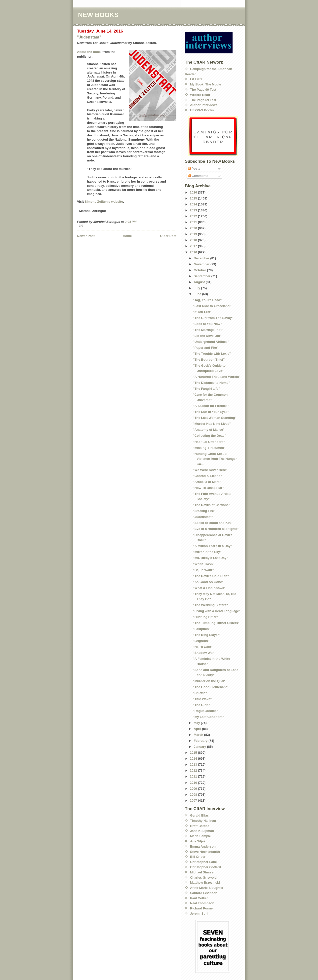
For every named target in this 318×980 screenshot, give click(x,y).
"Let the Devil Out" (207, 336)
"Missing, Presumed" (209, 448)
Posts (194, 169)
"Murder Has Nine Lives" (212, 424)
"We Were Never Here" (210, 470)
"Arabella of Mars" (207, 482)
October (200, 270)
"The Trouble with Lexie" (212, 354)
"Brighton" (201, 641)
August (200, 282)
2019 (194, 234)
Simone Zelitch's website (104, 202)
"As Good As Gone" (208, 582)
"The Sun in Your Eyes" (211, 412)
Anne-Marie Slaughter (207, 888)
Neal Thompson (202, 903)
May (197, 723)
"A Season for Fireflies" (211, 406)
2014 (194, 759)
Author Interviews (204, 105)
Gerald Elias (199, 815)
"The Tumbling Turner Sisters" (216, 623)
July (198, 288)
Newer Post (86, 236)
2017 (194, 246)
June (198, 294)
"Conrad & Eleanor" (208, 476)
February (201, 741)
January (200, 747)
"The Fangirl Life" (206, 389)
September (203, 276)
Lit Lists (196, 79)
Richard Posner (202, 908)
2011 (194, 776)
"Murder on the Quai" (209, 681)
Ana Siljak (198, 841)
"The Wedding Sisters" (210, 605)
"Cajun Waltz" (203, 570)
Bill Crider (198, 857)
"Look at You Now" (207, 324)
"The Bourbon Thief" (209, 360)
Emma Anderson (203, 846)
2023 (194, 210)
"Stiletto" (200, 693)
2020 (194, 228)
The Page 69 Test (203, 100)
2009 (194, 789)
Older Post (168, 236)
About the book (89, 52)
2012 (194, 770)
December (202, 258)
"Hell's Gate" (203, 647)
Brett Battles (200, 826)
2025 (194, 198)
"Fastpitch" (201, 629)
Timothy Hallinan (203, 821)
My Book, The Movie (206, 84)
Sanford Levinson (204, 893)
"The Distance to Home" (211, 383)
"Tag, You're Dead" (207, 300)
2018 (194, 240)
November (202, 264)
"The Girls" (201, 705)
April (198, 729)
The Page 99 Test (203, 90)
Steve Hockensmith (205, 852)
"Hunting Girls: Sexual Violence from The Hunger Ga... (215, 459)
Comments (198, 176)
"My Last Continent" (208, 717)
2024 (194, 204)
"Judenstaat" (89, 37)
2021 (194, 222)
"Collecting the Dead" (209, 436)
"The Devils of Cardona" (211, 505)
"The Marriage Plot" (208, 330)
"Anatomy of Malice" (209, 430)
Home (127, 236)
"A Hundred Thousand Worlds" (217, 377)
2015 (194, 753)
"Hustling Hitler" (205, 617)
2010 (194, 783)
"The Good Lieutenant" (210, 687)
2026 (194, 192)
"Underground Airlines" (211, 342)
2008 (194, 795)
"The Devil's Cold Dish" (211, 576)
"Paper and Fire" (206, 348)
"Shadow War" (204, 653)
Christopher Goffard (205, 867)
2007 (194, 801)
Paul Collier (199, 898)
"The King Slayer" (207, 635)
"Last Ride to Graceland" (212, 306)
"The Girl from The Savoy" (213, 318)
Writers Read (200, 95)
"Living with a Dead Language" (217, 611)
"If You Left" (202, 312)
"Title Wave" (202, 699)
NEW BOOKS (98, 15)
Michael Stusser (202, 872)
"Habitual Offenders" (209, 442)
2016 (194, 252)
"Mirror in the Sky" (207, 552)
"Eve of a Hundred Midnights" (216, 529)
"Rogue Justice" (205, 711)
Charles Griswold (203, 878)
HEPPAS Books (202, 110)
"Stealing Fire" (204, 511)
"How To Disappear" (208, 488)
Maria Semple (200, 836)
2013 (194, 764)
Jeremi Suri (199, 914)
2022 (194, 216)
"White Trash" (203, 564)
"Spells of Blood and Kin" (212, 523)
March (199, 735)
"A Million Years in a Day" (212, 546)
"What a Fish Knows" (209, 588)
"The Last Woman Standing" (215, 418)
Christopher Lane (203, 862)
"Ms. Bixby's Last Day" (210, 558)
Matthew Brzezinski (205, 882)
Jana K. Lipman (202, 831)
